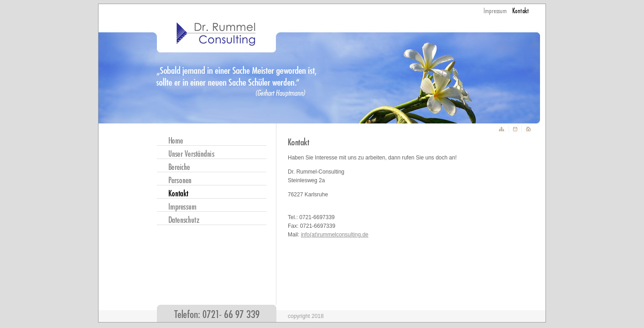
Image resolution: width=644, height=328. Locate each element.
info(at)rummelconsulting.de (335, 235)
